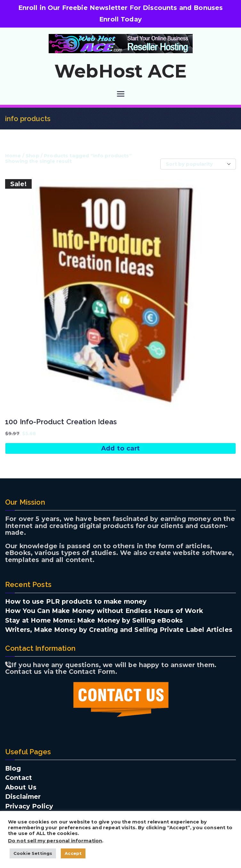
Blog (13, 769)
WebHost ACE (120, 71)
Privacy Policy (29, 806)
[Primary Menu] (121, 94)
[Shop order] (198, 164)
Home (13, 156)
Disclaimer (23, 797)
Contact (19, 778)
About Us (21, 788)
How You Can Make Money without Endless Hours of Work (104, 611)
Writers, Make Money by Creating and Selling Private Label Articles (119, 630)
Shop (32, 156)
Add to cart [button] (120, 448)
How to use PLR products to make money (76, 602)
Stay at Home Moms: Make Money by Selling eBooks (94, 621)
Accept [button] (73, 853)
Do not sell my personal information (55, 841)
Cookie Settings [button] (33, 853)
